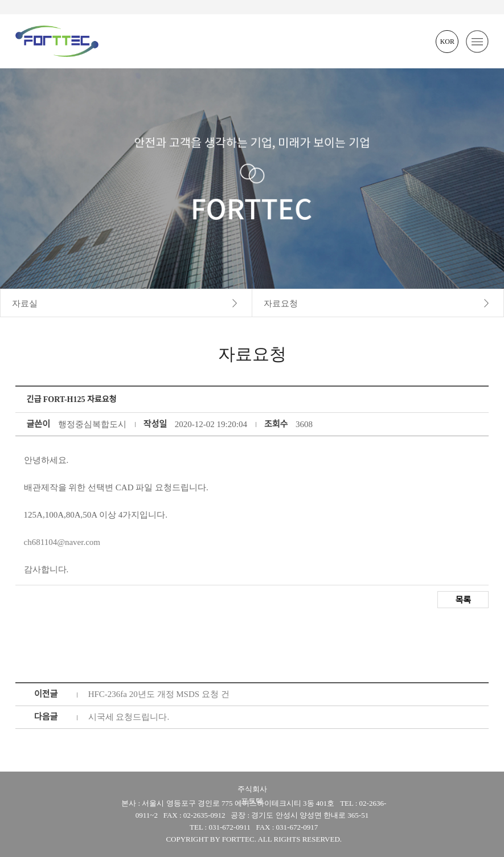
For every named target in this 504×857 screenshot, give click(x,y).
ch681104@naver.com (62, 542)
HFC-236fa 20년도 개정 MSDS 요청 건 (159, 694)
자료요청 (281, 304)
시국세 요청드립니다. (129, 717)
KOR (447, 42)
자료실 (25, 304)
